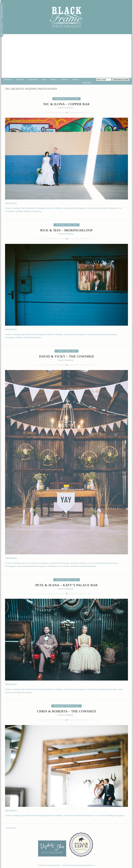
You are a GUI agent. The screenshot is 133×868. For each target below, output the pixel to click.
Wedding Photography (33, 211)
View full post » (11, 203)
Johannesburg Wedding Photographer (102, 208)
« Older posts (10, 828)
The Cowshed (64, 566)
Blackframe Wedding (54, 208)
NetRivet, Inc (91, 865)
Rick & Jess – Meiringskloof (66, 230)
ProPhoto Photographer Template (73, 865)
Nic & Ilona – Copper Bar (66, 104)
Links (44, 80)
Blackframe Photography (36, 208)
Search (75, 80)
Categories (33, 80)
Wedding (19, 211)
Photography (10, 211)
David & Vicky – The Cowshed (66, 356)
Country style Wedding (97, 563)
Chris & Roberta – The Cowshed (67, 711)
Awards (53, 80)
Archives (20, 80)
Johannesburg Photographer (75, 208)
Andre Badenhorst (33, 563)
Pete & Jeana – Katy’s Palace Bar (67, 585)
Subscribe (87, 83)
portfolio (8, 80)
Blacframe (45, 563)
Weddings (70, 108)
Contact (64, 80)
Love (120, 208)
